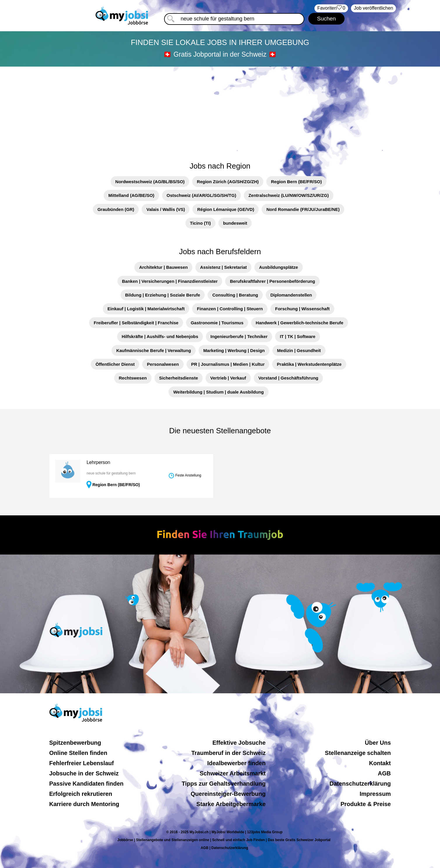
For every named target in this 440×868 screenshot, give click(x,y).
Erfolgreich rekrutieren (81, 794)
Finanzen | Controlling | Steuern (230, 309)
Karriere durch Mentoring (84, 804)
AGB (384, 773)
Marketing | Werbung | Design (234, 350)
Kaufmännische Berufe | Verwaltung (154, 350)
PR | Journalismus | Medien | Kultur (228, 364)
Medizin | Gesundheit (299, 350)
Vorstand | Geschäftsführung (288, 378)
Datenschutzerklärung (360, 784)
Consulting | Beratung (235, 295)
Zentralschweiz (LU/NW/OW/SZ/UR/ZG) (289, 195)
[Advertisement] (220, 111)
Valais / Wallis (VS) (166, 209)
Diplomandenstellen (291, 295)
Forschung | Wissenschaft (302, 309)
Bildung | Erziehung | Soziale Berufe (163, 295)
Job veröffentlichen (373, 8)
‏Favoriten (331, 8)
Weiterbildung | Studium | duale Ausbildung (218, 392)
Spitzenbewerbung (75, 743)
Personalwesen (163, 364)
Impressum (375, 794)
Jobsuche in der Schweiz (84, 773)
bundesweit (235, 223)
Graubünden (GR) (116, 209)
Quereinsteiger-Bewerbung (228, 794)
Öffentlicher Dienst (115, 364)
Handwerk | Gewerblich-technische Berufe (300, 323)
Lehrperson (98, 462)
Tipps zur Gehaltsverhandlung (224, 784)
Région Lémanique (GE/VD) (226, 209)
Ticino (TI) (200, 223)
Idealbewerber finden (236, 763)
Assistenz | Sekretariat (223, 267)
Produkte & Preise (366, 804)
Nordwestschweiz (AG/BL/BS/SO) (150, 182)
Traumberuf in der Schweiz (228, 753)
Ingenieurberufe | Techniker (239, 336)
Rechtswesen (133, 378)
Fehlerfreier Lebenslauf (82, 763)
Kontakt (380, 763)
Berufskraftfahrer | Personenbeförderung (272, 281)
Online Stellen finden (78, 753)
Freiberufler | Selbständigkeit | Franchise (136, 323)
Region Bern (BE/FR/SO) (296, 182)
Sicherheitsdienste (179, 378)
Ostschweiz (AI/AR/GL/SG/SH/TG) (201, 195)
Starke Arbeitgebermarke (231, 804)
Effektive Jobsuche (239, 743)
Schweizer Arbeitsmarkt (233, 773)
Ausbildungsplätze (278, 267)
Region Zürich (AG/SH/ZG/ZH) (228, 182)
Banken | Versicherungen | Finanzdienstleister (170, 281)
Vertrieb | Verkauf (228, 378)
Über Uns (378, 743)
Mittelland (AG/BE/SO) (131, 195)
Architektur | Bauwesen (163, 267)
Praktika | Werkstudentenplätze (309, 364)
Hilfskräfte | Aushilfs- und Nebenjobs (160, 336)
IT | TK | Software (298, 336)
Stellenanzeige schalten (358, 753)
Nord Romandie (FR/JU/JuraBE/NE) (303, 209)
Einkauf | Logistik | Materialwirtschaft (146, 309)
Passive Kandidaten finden (87, 784)
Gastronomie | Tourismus (217, 323)
